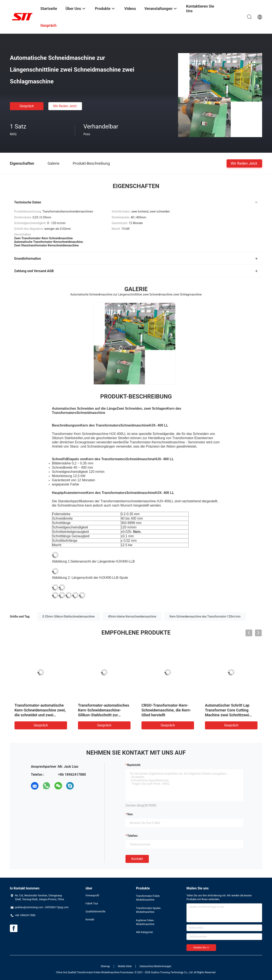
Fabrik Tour (92, 904)
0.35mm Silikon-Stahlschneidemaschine (69, 616)
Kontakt (137, 859)
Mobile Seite (125, 966)
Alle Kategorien (145, 932)
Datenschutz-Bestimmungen (155, 966)
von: (130, 814)
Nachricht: (134, 765)
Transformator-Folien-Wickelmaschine (148, 898)
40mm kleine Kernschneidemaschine (132, 616)
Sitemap (105, 966)
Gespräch (27, 106)
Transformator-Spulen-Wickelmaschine (149, 910)
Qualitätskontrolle (95, 912)
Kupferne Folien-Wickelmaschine (145, 922)
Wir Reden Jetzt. (65, 106)
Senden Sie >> (201, 948)
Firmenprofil (92, 896)
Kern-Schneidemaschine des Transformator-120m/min (205, 616)
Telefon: (133, 836)
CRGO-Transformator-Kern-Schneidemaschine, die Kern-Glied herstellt (166, 710)
